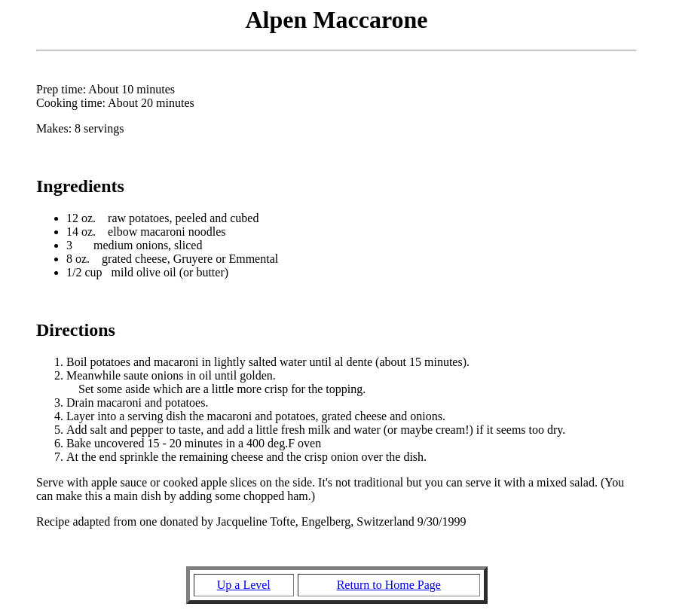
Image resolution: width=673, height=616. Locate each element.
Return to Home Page (389, 585)
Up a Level (244, 585)
